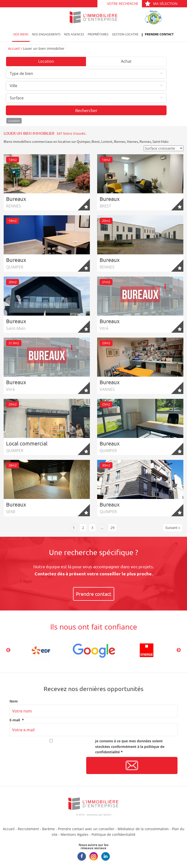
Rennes (120, 141)
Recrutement (28, 829)
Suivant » (173, 528)
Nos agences (74, 34)
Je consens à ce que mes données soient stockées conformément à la (130, 746)
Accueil (14, 48)
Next (179, 650)
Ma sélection (161, 4)
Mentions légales (75, 834)
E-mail (17, 720)
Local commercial (27, 443)
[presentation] (47, 766)
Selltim (107, 815)
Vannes (132, 141)
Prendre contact (159, 34)
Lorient (107, 141)
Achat (126, 61)
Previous (8, 650)
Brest (96, 141)
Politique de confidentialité (113, 834)
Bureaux (16, 199)
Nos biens (21, 34)
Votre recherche (123, 4)
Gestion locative (125, 34)
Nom (14, 701)
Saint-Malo (160, 141)
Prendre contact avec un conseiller (86, 829)
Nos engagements (46, 34)
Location (46, 61)
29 (112, 528)
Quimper (83, 141)
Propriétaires (98, 34)
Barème (48, 829)
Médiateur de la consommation (143, 829)
